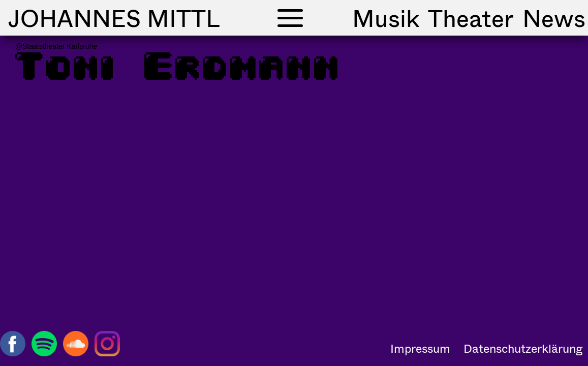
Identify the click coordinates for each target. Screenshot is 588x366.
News (554, 18)
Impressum (420, 348)
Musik (386, 18)
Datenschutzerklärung (523, 348)
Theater (471, 18)
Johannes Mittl (114, 18)
